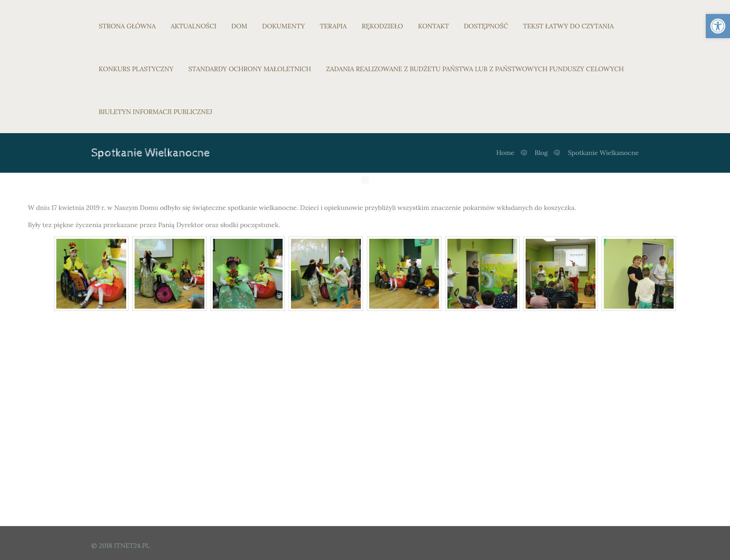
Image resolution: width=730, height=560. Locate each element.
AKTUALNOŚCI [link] (194, 26)
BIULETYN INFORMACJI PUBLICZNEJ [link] (155, 112)
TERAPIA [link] (333, 26)
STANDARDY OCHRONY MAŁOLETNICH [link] (250, 69)
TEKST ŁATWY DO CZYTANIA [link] (568, 26)
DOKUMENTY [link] (284, 26)
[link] (718, 26)
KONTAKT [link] (434, 26)
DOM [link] (239, 26)
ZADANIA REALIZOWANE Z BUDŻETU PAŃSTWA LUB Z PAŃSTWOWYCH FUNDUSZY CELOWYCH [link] (475, 69)
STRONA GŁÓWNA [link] (127, 26)
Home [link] (505, 153)
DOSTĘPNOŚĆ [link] (486, 26)
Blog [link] (541, 153)
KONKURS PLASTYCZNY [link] (136, 69)
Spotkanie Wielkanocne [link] (603, 153)
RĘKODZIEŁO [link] (382, 26)
